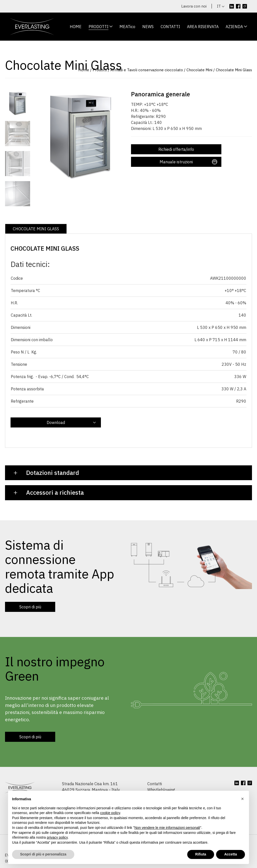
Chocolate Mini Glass (234, 70)
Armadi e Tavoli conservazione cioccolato (147, 70)
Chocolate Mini (199, 70)
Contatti (155, 784)
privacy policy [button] (57, 837)
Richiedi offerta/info (176, 149)
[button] (242, 799)
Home (84, 70)
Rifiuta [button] (201, 854)
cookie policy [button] (110, 813)
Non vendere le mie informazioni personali (167, 828)
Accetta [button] (231, 854)
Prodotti (100, 70)
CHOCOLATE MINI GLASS (36, 229)
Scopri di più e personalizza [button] (43, 854)
